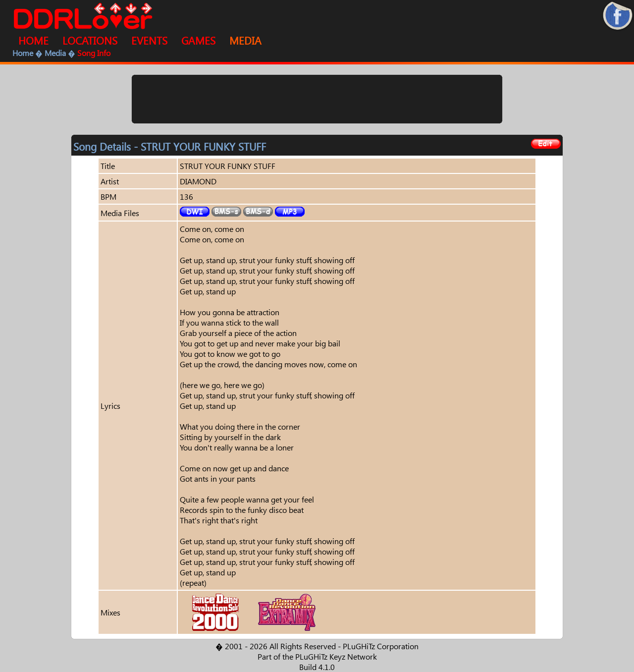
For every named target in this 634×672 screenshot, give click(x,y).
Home (23, 53)
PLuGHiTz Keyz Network (336, 656)
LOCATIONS (90, 40)
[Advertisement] (317, 99)
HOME (33, 40)
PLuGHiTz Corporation (381, 646)
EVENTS (149, 40)
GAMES (198, 40)
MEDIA (245, 40)
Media (55, 53)
